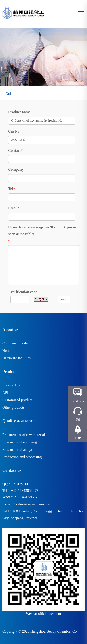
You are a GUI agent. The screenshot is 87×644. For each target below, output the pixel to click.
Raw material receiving (20, 442)
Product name (19, 112)
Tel (11, 189)
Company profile (15, 343)
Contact (14, 150)
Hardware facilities (16, 358)
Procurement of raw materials (24, 435)
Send (64, 299)
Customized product (17, 400)
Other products (13, 407)
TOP (78, 438)
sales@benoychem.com (34, 504)
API (5, 393)
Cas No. (14, 131)
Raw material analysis (19, 450)
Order (10, 94)
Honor (7, 351)
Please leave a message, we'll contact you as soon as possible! (42, 230)
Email (13, 208)
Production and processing (22, 457)
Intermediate (12, 385)
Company (16, 169)
